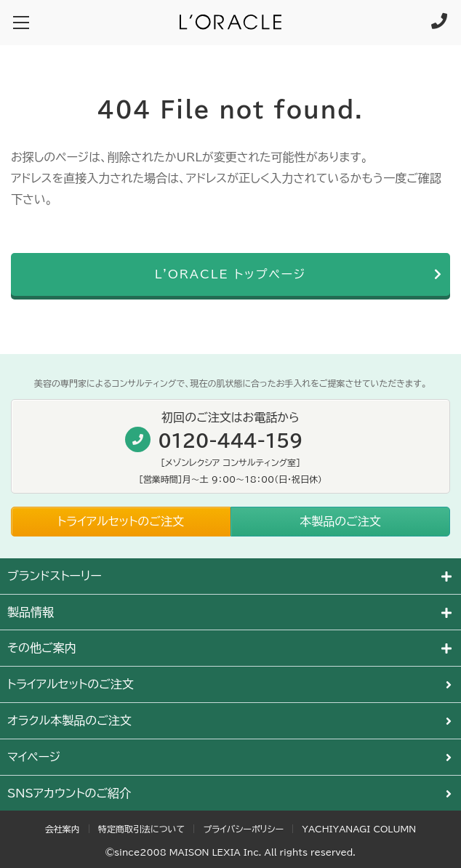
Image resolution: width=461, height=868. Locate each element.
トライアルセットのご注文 (71, 684)
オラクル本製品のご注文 (69, 720)
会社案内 (63, 829)
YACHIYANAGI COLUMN (359, 829)
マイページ (34, 757)
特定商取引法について (141, 829)
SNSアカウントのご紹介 (69, 793)
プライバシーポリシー (243, 829)
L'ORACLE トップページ (231, 274)
